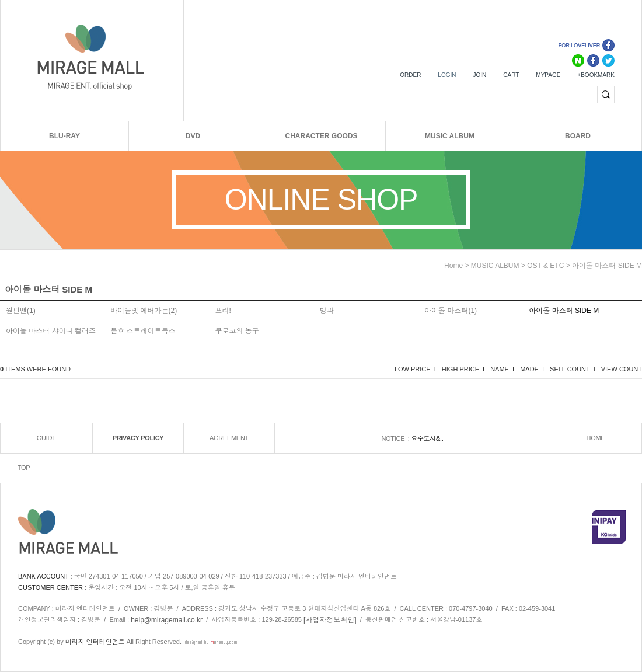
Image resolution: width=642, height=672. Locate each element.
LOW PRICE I (415, 369)
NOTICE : (396, 438)
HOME (596, 438)
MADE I (532, 369)
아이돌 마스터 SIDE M (607, 266)
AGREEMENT (229, 438)
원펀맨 (16, 311)
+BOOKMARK (596, 75)
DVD (193, 136)
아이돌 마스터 (446, 311)
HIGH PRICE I (463, 369)
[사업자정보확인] (330, 620)
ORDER (410, 75)
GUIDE (46, 438)
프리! (223, 311)
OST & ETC (545, 266)
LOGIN (447, 75)
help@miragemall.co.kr (167, 620)
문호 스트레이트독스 (143, 331)
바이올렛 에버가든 (139, 311)
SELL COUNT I (573, 369)
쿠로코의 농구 (237, 331)
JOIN (479, 75)
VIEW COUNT (622, 369)
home (453, 266)
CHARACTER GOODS (321, 136)
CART (511, 75)
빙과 (327, 311)
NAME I (502, 369)
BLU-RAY (64, 136)
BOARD (578, 136)
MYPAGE (548, 75)
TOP (24, 468)
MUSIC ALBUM (450, 136)
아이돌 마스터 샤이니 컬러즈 (51, 331)
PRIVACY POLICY (138, 438)
